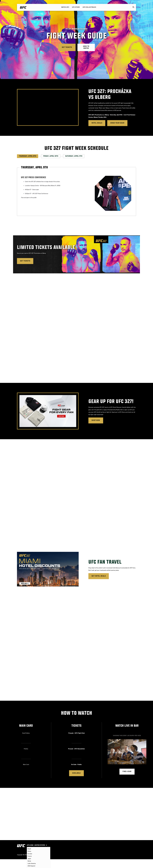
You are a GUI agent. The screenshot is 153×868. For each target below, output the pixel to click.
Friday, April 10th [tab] (51, 156)
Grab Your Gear (117, 123)
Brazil (29, 849)
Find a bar (127, 772)
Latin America (32, 864)
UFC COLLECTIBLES (89, 7)
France (30, 856)
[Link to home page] (23, 7)
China (29, 851)
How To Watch (86, 47)
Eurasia (30, 854)
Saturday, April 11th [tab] (74, 156)
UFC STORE (76, 7)
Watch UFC (65, 7)
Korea (29, 861)
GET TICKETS (25, 261)
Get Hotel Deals (99, 576)
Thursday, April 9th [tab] (28, 156)
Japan (29, 859)
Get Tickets (67, 47)
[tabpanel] (76, 192)
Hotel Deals (97, 123)
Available (76, 773)
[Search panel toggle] (133, 7)
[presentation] (48, 107)
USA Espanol (31, 866)
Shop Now (96, 420)
